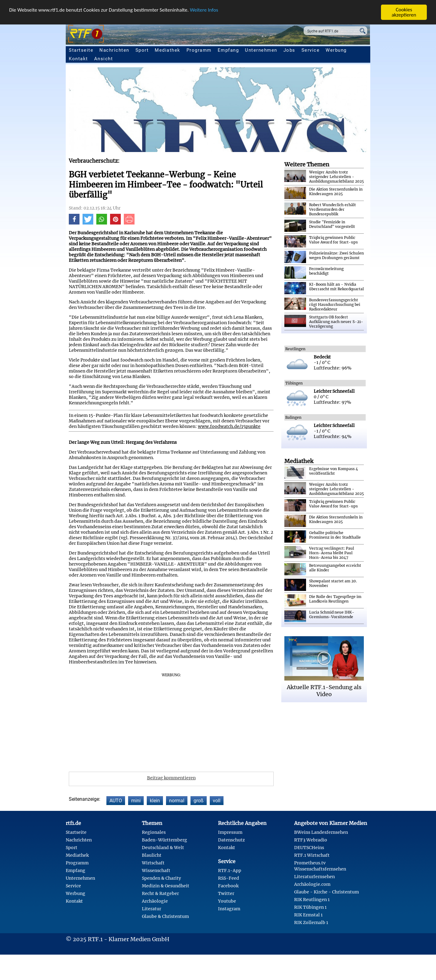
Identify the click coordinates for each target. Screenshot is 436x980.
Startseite (81, 50)
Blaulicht (152, 855)
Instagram (229, 909)
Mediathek (168, 50)
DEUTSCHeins (309, 848)
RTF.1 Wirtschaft (312, 855)
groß (199, 801)
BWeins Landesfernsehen (321, 832)
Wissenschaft (156, 870)
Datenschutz (231, 840)
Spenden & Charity (161, 878)
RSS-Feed (229, 878)
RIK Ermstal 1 (308, 915)
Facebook (228, 886)
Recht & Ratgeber (160, 893)
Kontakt (78, 59)
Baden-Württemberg (164, 840)
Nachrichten (114, 50)
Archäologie (155, 901)
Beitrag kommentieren (171, 778)
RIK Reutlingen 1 (312, 900)
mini (136, 801)
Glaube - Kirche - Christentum (327, 892)
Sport (142, 50)
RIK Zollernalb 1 (311, 922)
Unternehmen (261, 50)
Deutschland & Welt (163, 848)
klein (155, 801)
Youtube (227, 901)
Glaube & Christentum (165, 916)
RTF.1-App (230, 870)
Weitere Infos (204, 10)
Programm (199, 50)
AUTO (116, 801)
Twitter (226, 893)
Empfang (228, 50)
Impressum (230, 832)
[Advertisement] (206, 720)
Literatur (151, 909)
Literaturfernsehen (314, 877)
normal (177, 801)
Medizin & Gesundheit (166, 886)
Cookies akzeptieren (404, 12)
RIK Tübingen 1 (310, 907)
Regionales (154, 832)
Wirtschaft (153, 863)
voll (217, 801)
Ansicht (104, 59)
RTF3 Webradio (311, 840)
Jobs (289, 50)
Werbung (336, 50)
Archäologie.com (312, 884)
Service (311, 50)
